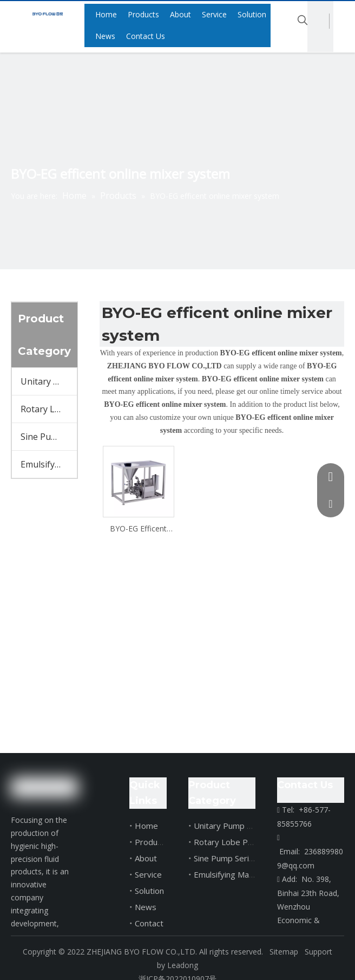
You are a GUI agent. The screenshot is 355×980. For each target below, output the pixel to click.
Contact (149, 923)
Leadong (183, 965)
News (146, 907)
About (146, 858)
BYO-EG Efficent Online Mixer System (138, 529)
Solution (149, 891)
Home (146, 826)
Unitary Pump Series (49, 381)
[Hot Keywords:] (303, 21)
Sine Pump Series (49, 437)
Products (152, 842)
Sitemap (283, 952)
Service (148, 874)
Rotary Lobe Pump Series (49, 409)
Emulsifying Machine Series (49, 464)
